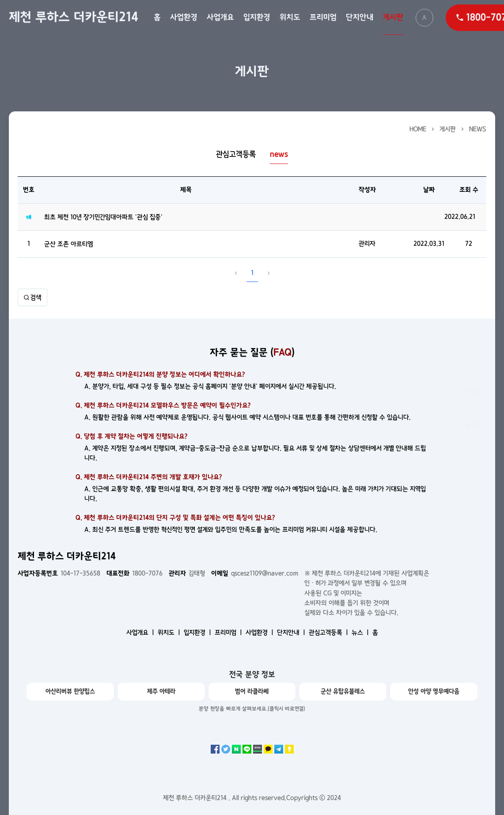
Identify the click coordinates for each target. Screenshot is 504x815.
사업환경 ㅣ (260, 632)
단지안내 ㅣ (292, 632)
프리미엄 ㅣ (229, 632)
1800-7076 (135, 573)
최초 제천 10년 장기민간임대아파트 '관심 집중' (103, 217)
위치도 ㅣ (170, 632)
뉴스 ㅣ (361, 632)
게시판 (393, 17)
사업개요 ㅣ (141, 632)
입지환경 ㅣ (198, 632)
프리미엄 (323, 17)
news (478, 129)
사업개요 (220, 17)
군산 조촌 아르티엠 (69, 244)
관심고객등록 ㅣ (329, 632)
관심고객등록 (236, 154)
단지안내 (360, 17)
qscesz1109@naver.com (255, 573)
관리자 (367, 244)
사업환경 (184, 17)
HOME (418, 129)
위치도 (290, 17)
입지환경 (257, 17)
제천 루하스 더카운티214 (74, 17)
